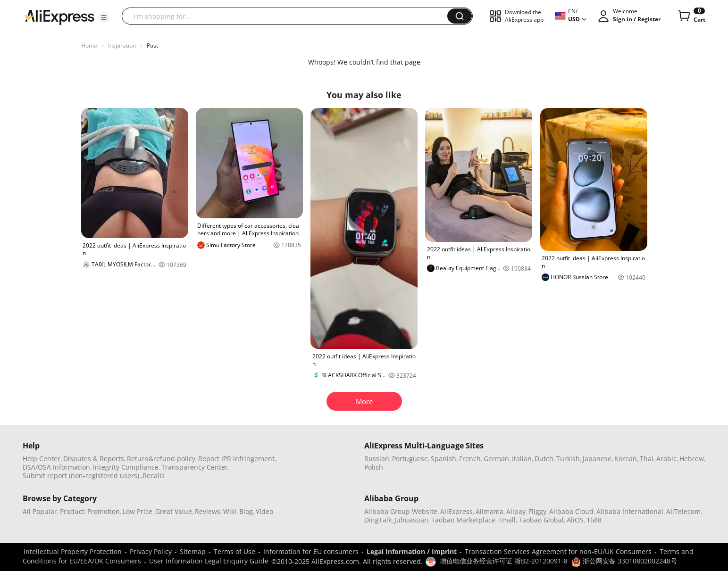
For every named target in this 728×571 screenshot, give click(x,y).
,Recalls (153, 476)
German (496, 459)
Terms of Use (234, 551)
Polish (374, 467)
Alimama (490, 511)
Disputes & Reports (94, 459)
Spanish (443, 459)
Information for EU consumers (311, 551)
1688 (594, 520)
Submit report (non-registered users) (81, 476)
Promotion (104, 511)
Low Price (138, 511)
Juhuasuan (411, 520)
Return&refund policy (161, 459)
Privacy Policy (151, 551)
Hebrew (692, 459)
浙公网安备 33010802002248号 (624, 561)
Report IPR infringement (236, 459)
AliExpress (456, 511)
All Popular (40, 511)
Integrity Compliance (126, 467)
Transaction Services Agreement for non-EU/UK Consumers (558, 551)
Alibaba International (630, 511)
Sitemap (193, 551)
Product (72, 511)
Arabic (666, 459)
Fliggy (537, 511)
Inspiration (122, 46)
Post (152, 46)
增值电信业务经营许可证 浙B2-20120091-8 (504, 561)
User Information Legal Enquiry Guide (209, 561)
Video (264, 511)
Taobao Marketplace (463, 520)
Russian (377, 459)
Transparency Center (195, 467)
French (470, 459)
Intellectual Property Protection (73, 551)
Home (89, 46)
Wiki (230, 511)
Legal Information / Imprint (412, 551)
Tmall (507, 520)
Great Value (174, 511)
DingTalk (378, 520)
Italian (522, 459)
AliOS (575, 520)
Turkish (568, 459)
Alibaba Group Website (401, 511)
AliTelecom (683, 511)
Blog (246, 511)
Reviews (208, 511)
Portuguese (410, 459)
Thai (647, 459)
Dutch (544, 459)
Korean (626, 459)
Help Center (42, 459)
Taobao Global (541, 520)
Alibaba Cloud (571, 511)
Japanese (597, 459)
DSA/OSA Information (56, 467)
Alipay (516, 511)
